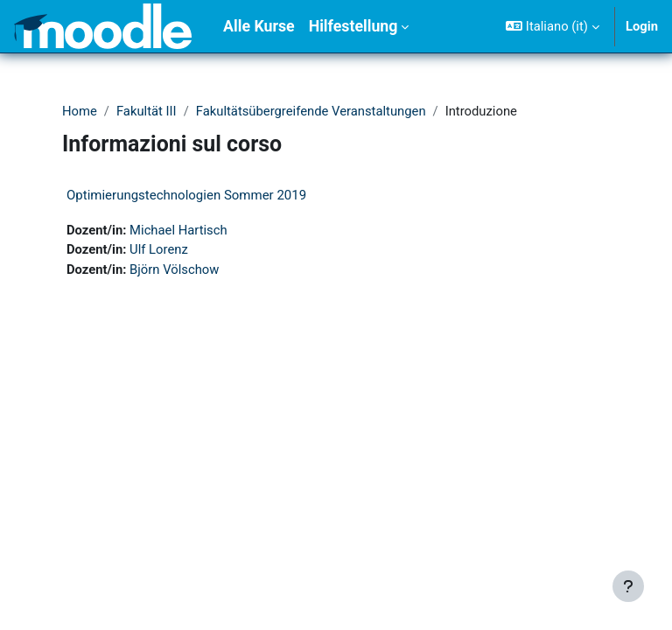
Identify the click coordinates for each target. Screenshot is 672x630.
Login (642, 26)
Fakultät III (147, 111)
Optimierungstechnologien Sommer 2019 (186, 195)
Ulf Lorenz (159, 249)
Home (80, 111)
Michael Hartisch (178, 230)
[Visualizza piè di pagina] (628, 586)
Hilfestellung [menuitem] (353, 26)
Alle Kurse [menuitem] (259, 26)
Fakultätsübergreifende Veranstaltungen (311, 111)
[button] (553, 26)
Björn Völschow (174, 269)
